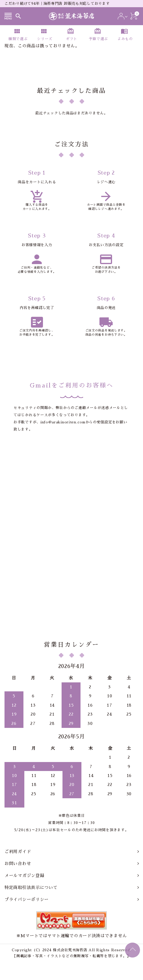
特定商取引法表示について (31, 887)
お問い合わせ (18, 864)
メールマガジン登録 (24, 876)
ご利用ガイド (18, 852)
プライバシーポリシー (27, 899)
